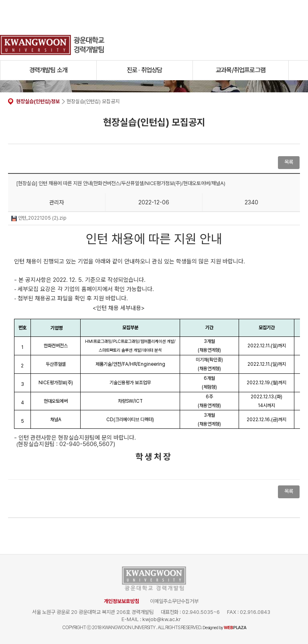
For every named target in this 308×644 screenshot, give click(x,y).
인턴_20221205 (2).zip (39, 218)
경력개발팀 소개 (49, 70)
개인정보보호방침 (122, 601)
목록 (289, 162)
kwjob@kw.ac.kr (162, 619)
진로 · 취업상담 (145, 70)
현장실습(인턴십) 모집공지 (93, 101)
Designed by (224, 628)
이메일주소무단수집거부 (174, 601)
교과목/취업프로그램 (241, 70)
